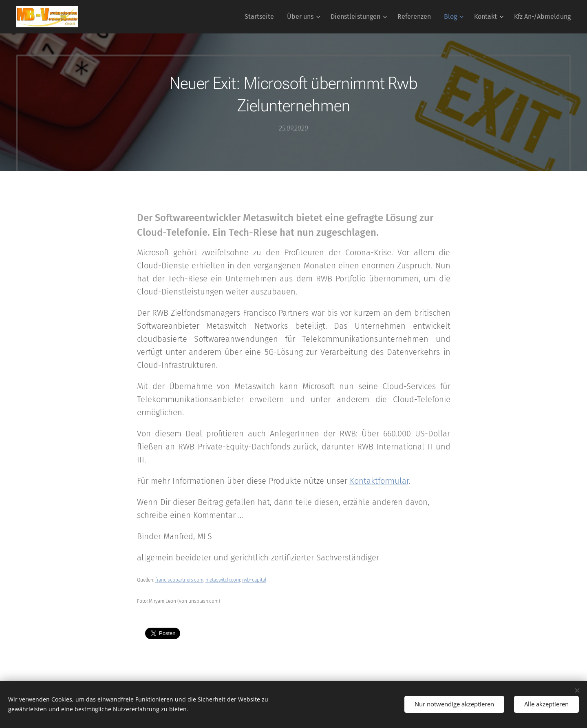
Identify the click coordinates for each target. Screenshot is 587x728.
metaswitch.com (223, 580)
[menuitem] (262, 17)
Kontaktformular (379, 481)
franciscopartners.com (179, 580)
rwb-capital (254, 580)
